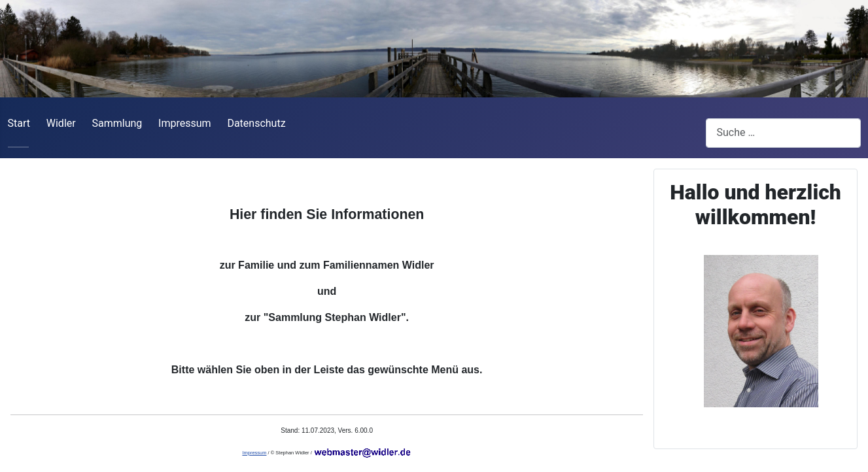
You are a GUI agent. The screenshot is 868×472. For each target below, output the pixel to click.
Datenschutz (256, 123)
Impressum (185, 123)
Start (19, 123)
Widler (61, 123)
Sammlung (117, 123)
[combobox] (783, 133)
